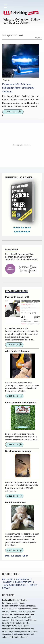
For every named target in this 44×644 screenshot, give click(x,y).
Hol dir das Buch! (22, 228)
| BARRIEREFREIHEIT (22, 582)
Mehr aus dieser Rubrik (17, 556)
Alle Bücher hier (22, 232)
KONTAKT (7, 582)
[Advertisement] (22, 145)
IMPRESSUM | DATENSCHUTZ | (17, 579)
